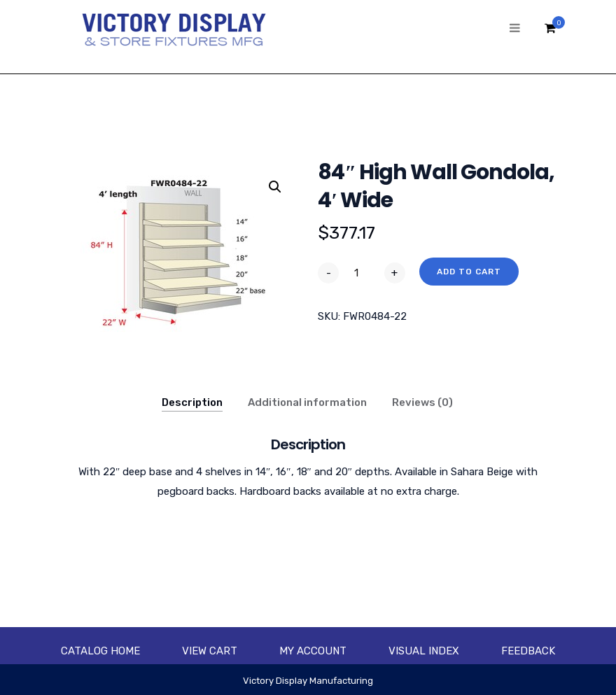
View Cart (210, 651)
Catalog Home (100, 651)
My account (313, 651)
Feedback (528, 651)
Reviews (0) (422, 402)
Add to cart (469, 272)
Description (192, 402)
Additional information (307, 402)
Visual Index (424, 651)
